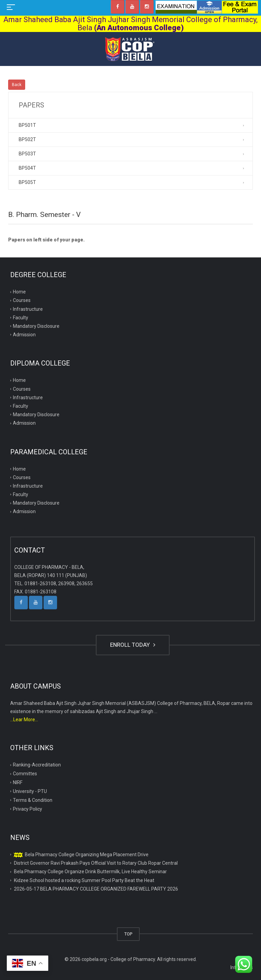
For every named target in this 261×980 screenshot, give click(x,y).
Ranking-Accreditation (37, 765)
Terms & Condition (33, 800)
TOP (128, 934)
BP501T (27, 125)
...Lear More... (24, 720)
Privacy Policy (28, 809)
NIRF (18, 782)
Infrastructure (28, 309)
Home (19, 292)
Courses (22, 300)
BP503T (27, 154)
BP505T (27, 182)
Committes (25, 774)
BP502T (27, 139)
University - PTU (30, 791)
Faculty (21, 318)
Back (17, 85)
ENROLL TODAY (133, 645)
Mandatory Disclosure (36, 326)
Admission (24, 335)
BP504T (27, 168)
